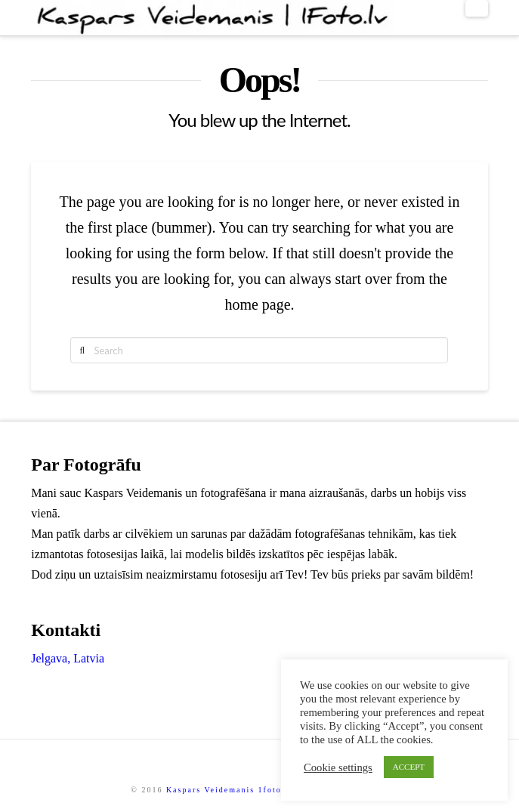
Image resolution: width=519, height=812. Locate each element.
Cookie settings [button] (338, 767)
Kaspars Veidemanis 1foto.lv (230, 790)
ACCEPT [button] (409, 767)
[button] (477, 8)
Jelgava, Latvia (68, 658)
